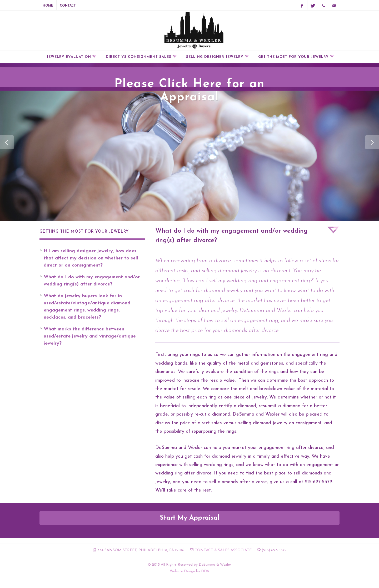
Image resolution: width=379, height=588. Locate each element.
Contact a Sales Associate (223, 550)
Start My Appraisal (189, 518)
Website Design (182, 571)
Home (48, 6)
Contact (68, 6)
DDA (205, 571)
